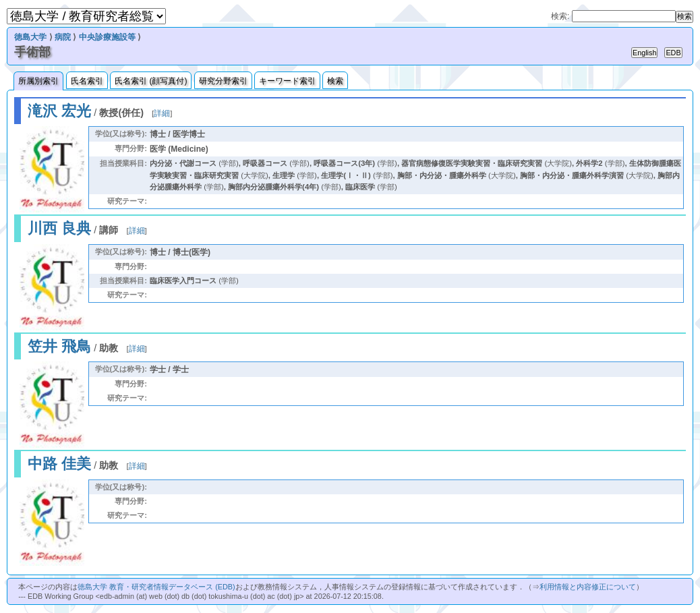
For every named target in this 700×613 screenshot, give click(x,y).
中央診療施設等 (107, 37)
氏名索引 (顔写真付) (151, 81)
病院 (63, 37)
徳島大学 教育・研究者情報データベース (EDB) (156, 587)
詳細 (162, 113)
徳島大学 (30, 37)
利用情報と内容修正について (588, 587)
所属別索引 (38, 81)
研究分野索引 (223, 81)
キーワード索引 (287, 81)
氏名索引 (87, 81)
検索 (335, 81)
